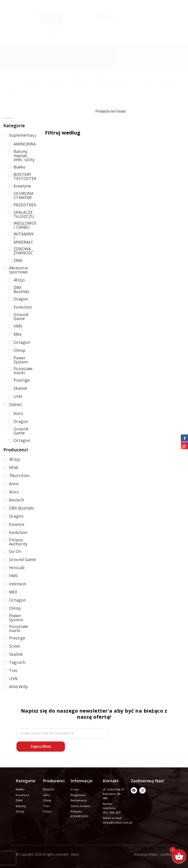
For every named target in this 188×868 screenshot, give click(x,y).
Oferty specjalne (125, 79)
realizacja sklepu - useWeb (153, 854)
